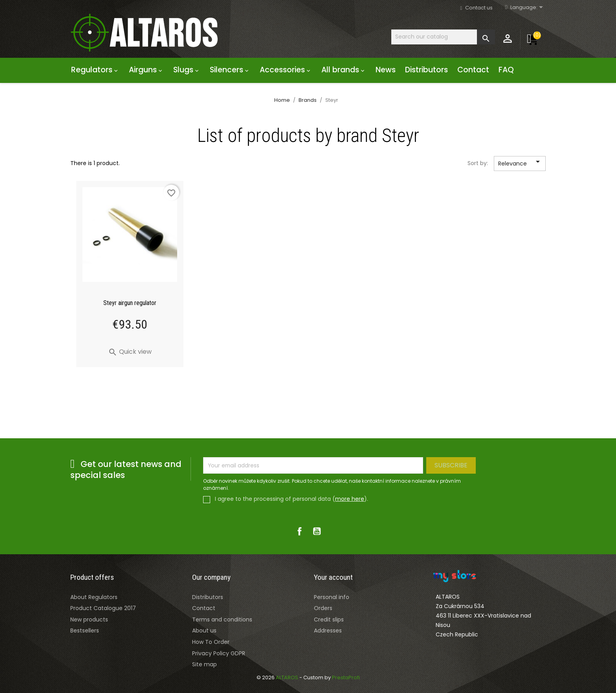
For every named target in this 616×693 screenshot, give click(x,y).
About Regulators (94, 597)
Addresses (328, 631)
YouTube (317, 531)
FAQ (506, 70)
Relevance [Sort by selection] (520, 164)
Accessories (286, 70)
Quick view (130, 352)
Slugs (187, 70)
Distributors (426, 70)
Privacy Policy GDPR (219, 653)
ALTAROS (288, 677)
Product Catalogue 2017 (103, 608)
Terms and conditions (222, 619)
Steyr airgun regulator (130, 303)
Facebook (299, 531)
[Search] (443, 37)
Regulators (95, 70)
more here (350, 499)
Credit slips (329, 619)
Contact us (479, 8)
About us (204, 631)
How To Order (211, 642)
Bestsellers (85, 631)
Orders (323, 608)
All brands (344, 70)
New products (89, 619)
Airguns (146, 70)
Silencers (230, 70)
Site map (204, 664)
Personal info (332, 597)
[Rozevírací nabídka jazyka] (528, 8)
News (386, 70)
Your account (333, 577)
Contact (473, 70)
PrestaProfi (346, 677)
